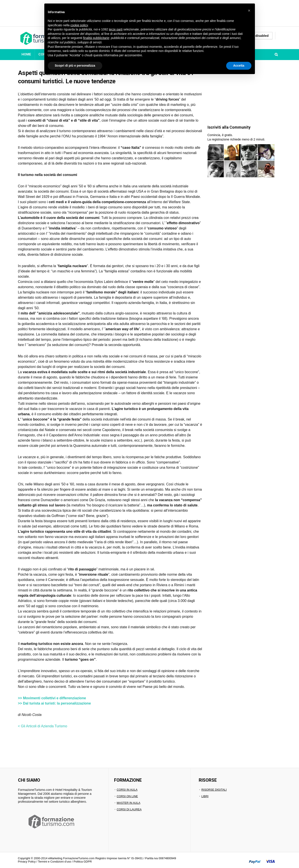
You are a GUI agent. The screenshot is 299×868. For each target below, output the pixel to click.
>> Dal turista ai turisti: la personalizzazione (55, 703)
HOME (26, 54)
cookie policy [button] (79, 25)
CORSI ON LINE (127, 796)
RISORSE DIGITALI (214, 790)
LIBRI (205, 796)
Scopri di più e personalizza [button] (75, 66)
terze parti (116, 29)
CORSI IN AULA (127, 790)
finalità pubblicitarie (96, 38)
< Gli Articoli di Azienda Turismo (43, 726)
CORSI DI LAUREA (129, 809)
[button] (249, 11)
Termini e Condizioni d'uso (55, 862)
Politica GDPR (83, 862)
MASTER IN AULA (129, 803)
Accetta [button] (239, 66)
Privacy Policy (27, 862)
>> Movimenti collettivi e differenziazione (52, 698)
